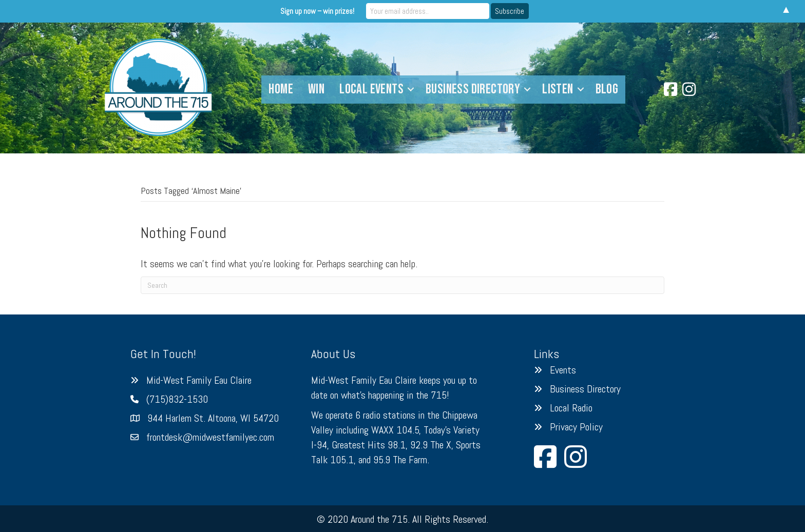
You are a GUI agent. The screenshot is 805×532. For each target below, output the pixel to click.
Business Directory (585, 389)
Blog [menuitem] (607, 89)
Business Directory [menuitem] (473, 89)
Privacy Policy (576, 427)
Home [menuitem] (281, 89)
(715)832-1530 (177, 399)
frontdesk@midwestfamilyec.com (210, 437)
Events (563, 370)
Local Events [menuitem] (371, 89)
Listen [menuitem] (558, 89)
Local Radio (571, 408)
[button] (411, 90)
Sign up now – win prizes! (317, 11)
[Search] (402, 285)
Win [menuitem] (316, 89)
